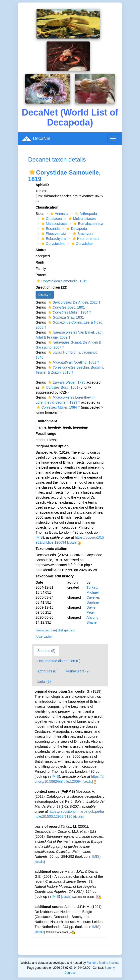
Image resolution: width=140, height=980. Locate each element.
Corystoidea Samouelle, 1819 (61, 281)
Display (45, 295)
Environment (46, 421)
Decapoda (76, 229)
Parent (41, 275)
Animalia (59, 214)
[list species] (66, 630)
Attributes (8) (47, 671)
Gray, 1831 (65, 317)
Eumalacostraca (88, 224)
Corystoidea (52, 244)
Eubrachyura (53, 239)
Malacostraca (53, 224)
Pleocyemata (53, 234)
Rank (40, 262)
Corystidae (81, 244)
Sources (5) (46, 651)
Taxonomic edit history (55, 576)
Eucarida (50, 229)
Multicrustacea (82, 219)
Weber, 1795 (66, 382)
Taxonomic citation (51, 549)
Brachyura (83, 234)
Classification (47, 207)
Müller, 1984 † (69, 312)
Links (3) (44, 681)
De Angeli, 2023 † (74, 302)
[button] (32, 172)
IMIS (39, 537)
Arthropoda (85, 214)
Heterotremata (85, 239)
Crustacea (51, 219)
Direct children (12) (51, 287)
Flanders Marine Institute (103, 963)
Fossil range (46, 434)
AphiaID (42, 185)
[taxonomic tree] (46, 630)
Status (41, 250)
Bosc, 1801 (66, 307)
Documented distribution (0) (59, 661)
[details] (72, 543)
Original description (52, 446)
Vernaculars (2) (78, 671)
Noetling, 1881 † (73, 362)
